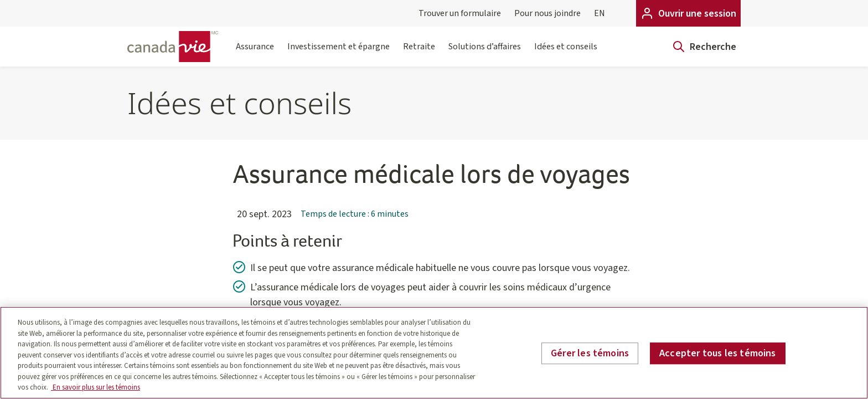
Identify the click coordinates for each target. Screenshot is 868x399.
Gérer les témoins (590, 353)
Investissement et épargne (339, 53)
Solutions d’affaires (485, 53)
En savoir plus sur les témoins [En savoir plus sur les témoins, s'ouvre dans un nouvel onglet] (95, 387)
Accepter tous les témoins (718, 353)
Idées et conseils (566, 53)
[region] (434, 353)
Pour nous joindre (547, 13)
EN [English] (600, 13)
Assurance (255, 53)
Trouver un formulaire (460, 13)
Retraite (419, 53)
